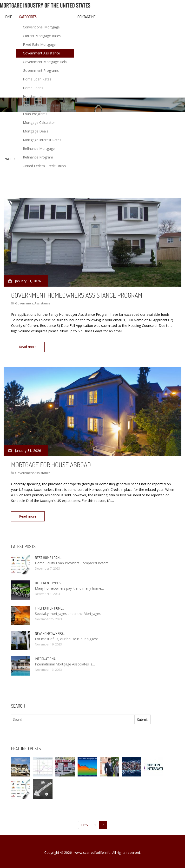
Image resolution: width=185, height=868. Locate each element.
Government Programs (41, 70)
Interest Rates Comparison (44, 105)
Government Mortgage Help (45, 62)
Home (8, 17)
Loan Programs (35, 114)
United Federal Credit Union (44, 166)
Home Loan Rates (37, 79)
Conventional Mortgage (41, 27)
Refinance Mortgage (39, 148)
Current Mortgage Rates (42, 36)
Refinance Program (38, 157)
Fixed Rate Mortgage (39, 44)
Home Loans (33, 88)
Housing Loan (34, 96)
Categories (28, 17)
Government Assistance (41, 53)
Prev (85, 823)
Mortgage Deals (36, 131)
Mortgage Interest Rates (42, 140)
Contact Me (87, 17)
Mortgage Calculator (39, 122)
